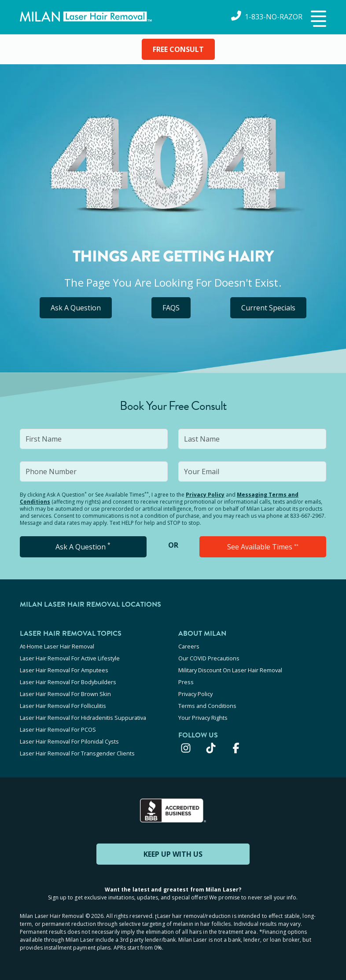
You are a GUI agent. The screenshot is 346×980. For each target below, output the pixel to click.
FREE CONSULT (178, 49)
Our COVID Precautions (209, 658)
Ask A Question (76, 308)
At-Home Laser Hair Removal (57, 646)
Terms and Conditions (207, 706)
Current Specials (268, 308)
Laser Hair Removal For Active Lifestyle (70, 658)
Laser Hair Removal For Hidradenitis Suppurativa (83, 718)
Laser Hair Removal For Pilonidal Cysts (69, 741)
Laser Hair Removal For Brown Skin (65, 694)
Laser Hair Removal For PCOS (58, 729)
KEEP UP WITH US (173, 854)
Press (186, 682)
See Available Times (263, 547)
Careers (189, 646)
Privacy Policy (205, 495)
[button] (317, 19)
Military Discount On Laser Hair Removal (230, 670)
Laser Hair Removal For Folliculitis (63, 706)
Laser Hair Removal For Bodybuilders (68, 682)
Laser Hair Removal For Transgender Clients (77, 753)
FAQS (171, 308)
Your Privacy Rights (203, 718)
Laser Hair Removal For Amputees (64, 670)
